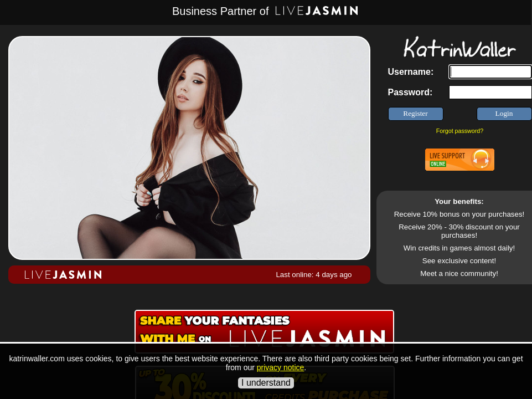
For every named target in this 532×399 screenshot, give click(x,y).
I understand (266, 383)
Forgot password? (460, 131)
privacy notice (281, 367)
